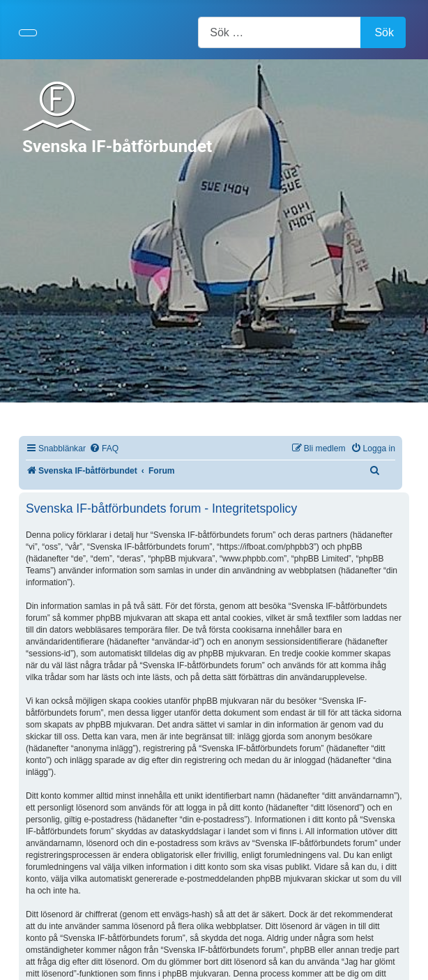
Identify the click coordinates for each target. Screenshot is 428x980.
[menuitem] (104, 449)
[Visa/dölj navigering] (28, 33)
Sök (384, 32)
